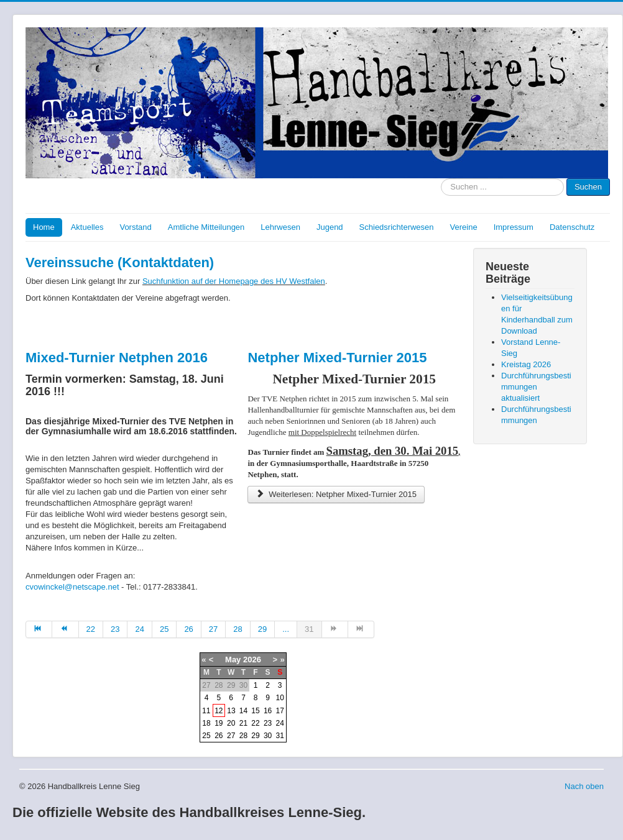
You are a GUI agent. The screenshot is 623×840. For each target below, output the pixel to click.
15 (255, 711)
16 (268, 711)
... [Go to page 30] (286, 629)
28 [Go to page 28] (238, 629)
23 (268, 723)
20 (231, 723)
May (233, 660)
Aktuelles (87, 227)
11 (206, 711)
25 (206, 736)
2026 (252, 660)
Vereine (464, 227)
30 (268, 736)
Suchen (588, 187)
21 (243, 723)
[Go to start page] (39, 629)
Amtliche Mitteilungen (206, 227)
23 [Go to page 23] (115, 629)
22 (255, 723)
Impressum (514, 227)
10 (280, 698)
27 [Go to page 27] (213, 629)
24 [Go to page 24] (139, 629)
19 (219, 723)
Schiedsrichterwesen (397, 227)
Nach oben (584, 786)
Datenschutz (572, 227)
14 (243, 711)
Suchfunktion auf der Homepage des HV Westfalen (234, 281)
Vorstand (135, 227)
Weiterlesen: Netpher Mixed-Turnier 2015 (336, 494)
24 (280, 723)
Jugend (330, 227)
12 (219, 711)
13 (231, 711)
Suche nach (441, 179)
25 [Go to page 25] (164, 629)
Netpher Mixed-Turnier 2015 (337, 358)
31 (280, 736)
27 (231, 736)
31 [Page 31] (309, 629)
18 (206, 723)
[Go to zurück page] (65, 629)
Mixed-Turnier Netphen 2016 (117, 358)
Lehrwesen (280, 227)
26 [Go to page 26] (188, 629)
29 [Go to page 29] (262, 629)
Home (44, 227)
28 (243, 736)
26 (219, 736)
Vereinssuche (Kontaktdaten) (120, 262)
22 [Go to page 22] (91, 629)
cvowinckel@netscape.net (72, 587)
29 (255, 736)
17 (280, 711)
